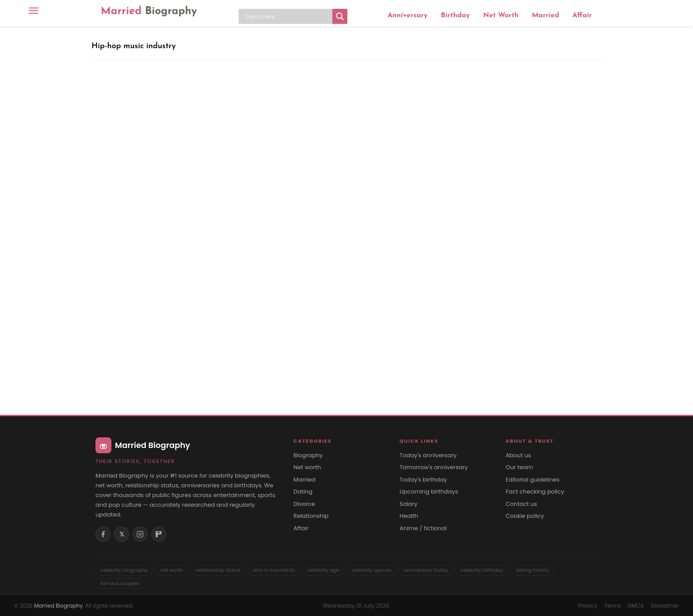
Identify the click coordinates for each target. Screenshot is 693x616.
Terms (612, 606)
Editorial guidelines (533, 480)
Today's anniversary (428, 455)
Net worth (307, 467)
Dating (303, 492)
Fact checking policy (535, 492)
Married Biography (58, 606)
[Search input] (288, 16)
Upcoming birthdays (429, 492)
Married (149, 11)
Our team (519, 467)
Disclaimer (665, 606)
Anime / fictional (423, 528)
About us (518, 455)
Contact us (521, 504)
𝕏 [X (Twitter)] (122, 534)
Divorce (304, 504)
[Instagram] (140, 534)
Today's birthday (423, 480)
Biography (308, 455)
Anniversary (407, 15)
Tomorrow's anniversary (434, 467)
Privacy (588, 606)
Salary (409, 504)
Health (409, 516)
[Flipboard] (159, 534)
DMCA (636, 606)
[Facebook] (103, 534)
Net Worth (501, 15)
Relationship (311, 516)
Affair (582, 15)
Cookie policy (525, 516)
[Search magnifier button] (340, 16)
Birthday (455, 15)
